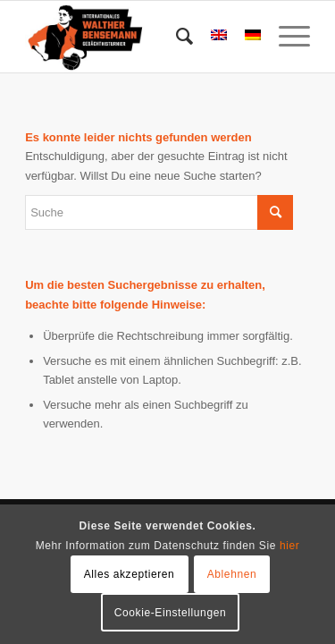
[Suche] (176, 37)
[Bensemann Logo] (139, 37)
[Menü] (285, 37)
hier (289, 546)
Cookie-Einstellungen (170, 613)
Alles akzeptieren (130, 574)
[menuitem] (176, 37)
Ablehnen (232, 574)
